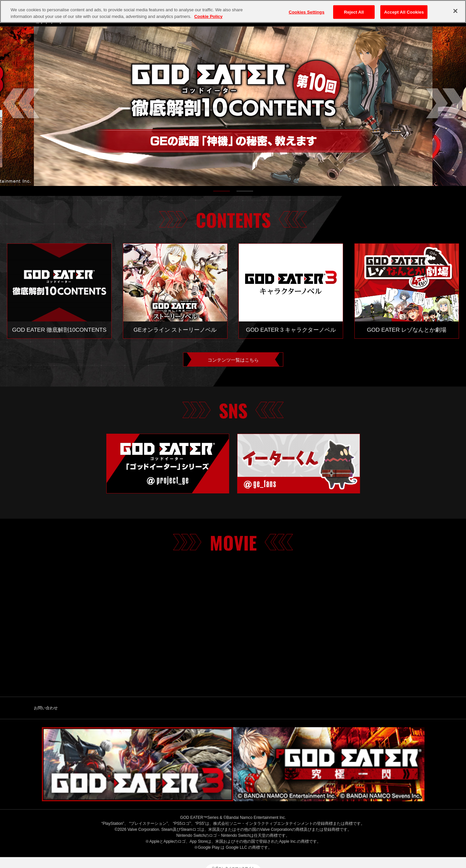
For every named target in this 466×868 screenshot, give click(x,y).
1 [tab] (222, 193)
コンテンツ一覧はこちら (233, 361)
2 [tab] (245, 193)
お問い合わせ (46, 711)
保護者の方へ (326, 837)
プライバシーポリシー (188, 837)
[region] (233, 11)
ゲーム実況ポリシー (283, 837)
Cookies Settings (307, 12)
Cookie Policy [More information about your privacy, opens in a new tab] (208, 16)
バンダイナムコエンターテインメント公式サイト (109, 837)
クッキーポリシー (237, 837)
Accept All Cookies (404, 12)
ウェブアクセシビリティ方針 (377, 837)
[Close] (455, 11)
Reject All (354, 12)
